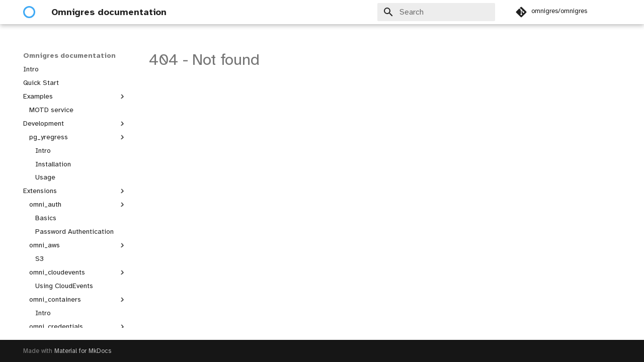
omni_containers (78, 300)
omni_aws (78, 245)
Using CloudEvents (64, 286)
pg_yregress (78, 137)
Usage (45, 177)
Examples (75, 97)
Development (75, 124)
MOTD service (51, 110)
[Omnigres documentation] (29, 12)
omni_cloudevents (78, 273)
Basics (46, 218)
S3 (39, 259)
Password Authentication (74, 232)
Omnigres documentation (69, 56)
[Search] (436, 12)
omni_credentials (78, 327)
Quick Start (41, 83)
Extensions (75, 191)
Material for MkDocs (83, 351)
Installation (53, 164)
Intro (31, 69)
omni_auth (78, 205)
